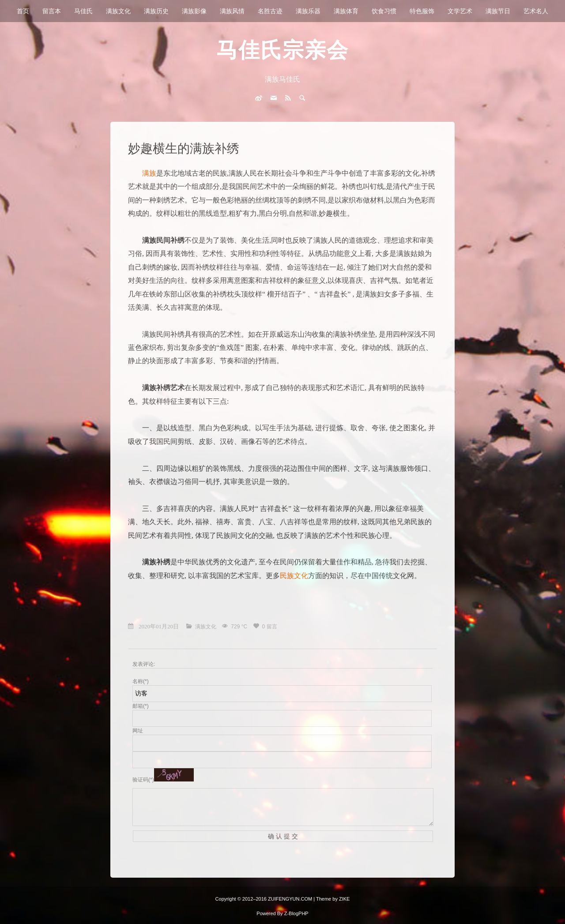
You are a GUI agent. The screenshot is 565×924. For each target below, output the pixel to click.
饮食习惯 (384, 11)
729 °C (240, 627)
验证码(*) (143, 780)
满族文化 (118, 11)
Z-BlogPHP (296, 913)
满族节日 (498, 11)
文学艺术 (460, 11)
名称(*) (141, 681)
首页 (23, 11)
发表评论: (144, 664)
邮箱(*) (141, 706)
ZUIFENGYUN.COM (291, 899)
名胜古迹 (270, 11)
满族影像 (194, 11)
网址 (138, 731)
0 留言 (270, 627)
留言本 (52, 11)
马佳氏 (83, 11)
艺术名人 (536, 11)
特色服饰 (422, 11)
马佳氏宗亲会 (282, 50)
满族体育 (346, 11)
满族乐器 (308, 11)
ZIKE (344, 899)
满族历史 (156, 11)
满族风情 (232, 11)
